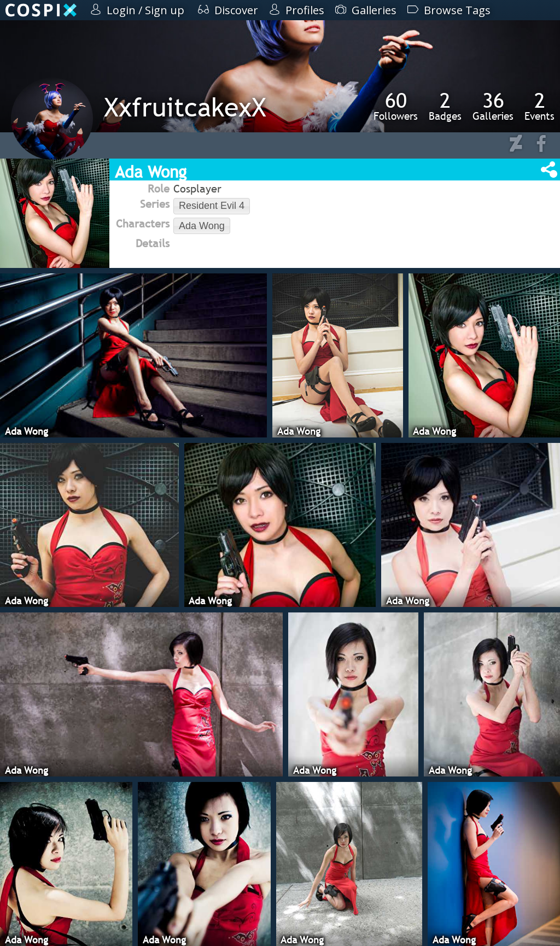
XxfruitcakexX (185, 107)
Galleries (493, 106)
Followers (396, 106)
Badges (445, 106)
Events (539, 106)
